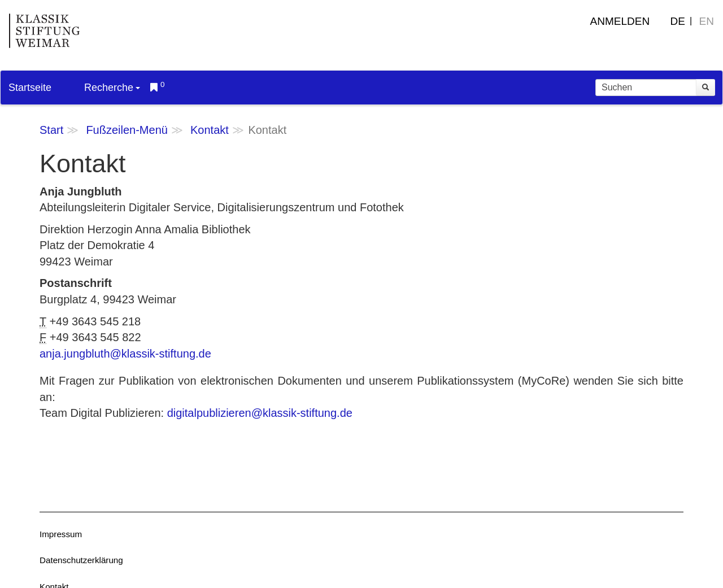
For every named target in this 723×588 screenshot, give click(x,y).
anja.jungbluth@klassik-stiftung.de (125, 354)
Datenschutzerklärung (81, 560)
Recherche (112, 88)
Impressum (61, 534)
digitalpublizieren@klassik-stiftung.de (260, 413)
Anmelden (620, 21)
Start (51, 130)
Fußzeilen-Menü (127, 130)
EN (707, 21)
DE (678, 21)
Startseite (30, 88)
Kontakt (210, 130)
